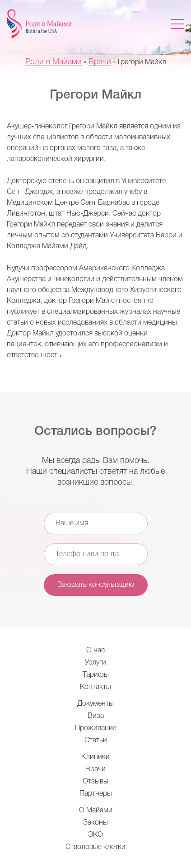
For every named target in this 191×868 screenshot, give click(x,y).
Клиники (95, 757)
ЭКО (95, 835)
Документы (95, 704)
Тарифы (96, 675)
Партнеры (96, 794)
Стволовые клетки (95, 847)
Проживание (96, 728)
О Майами (96, 811)
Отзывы (95, 782)
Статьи (96, 741)
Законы (95, 823)
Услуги (95, 663)
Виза (96, 716)
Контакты (95, 687)
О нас (95, 651)
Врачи (95, 769)
